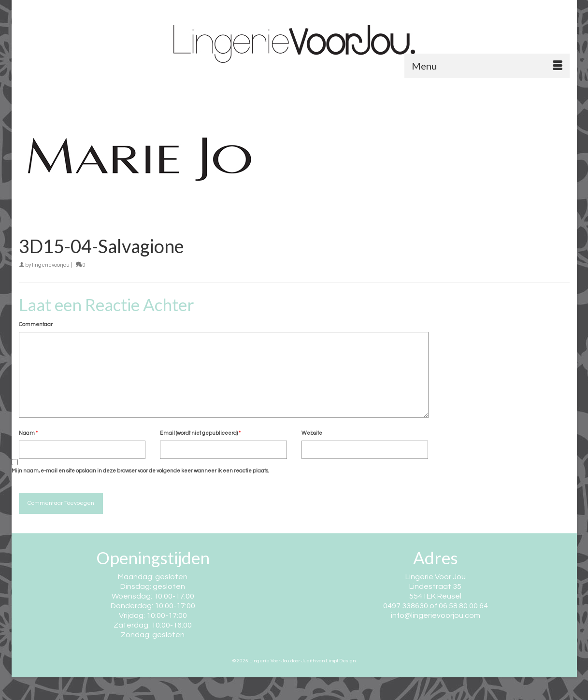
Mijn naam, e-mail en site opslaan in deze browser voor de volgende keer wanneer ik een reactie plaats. (140, 471)
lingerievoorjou (51, 265)
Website (312, 433)
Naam (28, 433)
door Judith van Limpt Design (323, 661)
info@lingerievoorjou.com (436, 615)
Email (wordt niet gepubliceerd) (200, 433)
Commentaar (36, 324)
